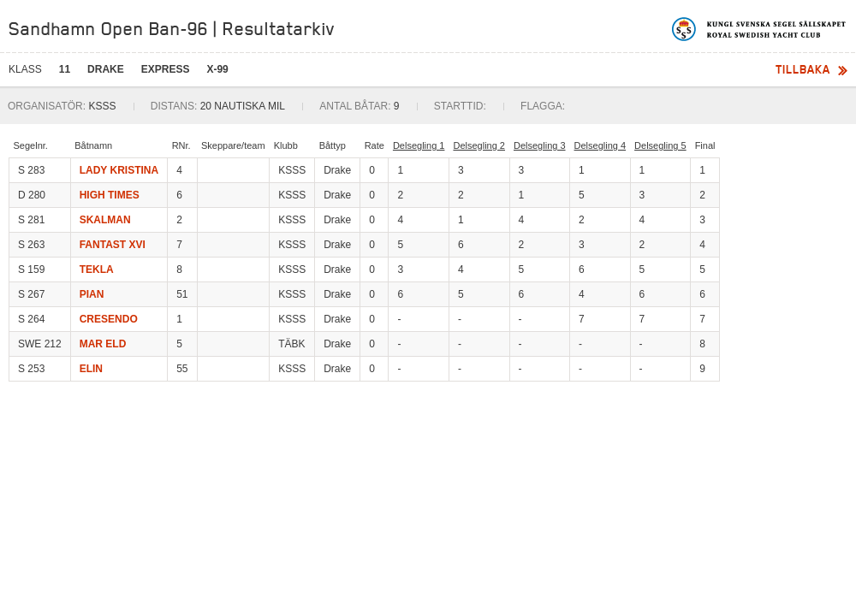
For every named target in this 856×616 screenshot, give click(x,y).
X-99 (217, 69)
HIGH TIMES (110, 195)
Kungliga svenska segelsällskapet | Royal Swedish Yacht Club (760, 29)
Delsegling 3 (540, 145)
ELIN (91, 369)
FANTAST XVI (113, 245)
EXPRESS (166, 69)
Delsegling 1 (419, 145)
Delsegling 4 (600, 145)
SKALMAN (105, 220)
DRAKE (106, 69)
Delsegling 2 (479, 145)
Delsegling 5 (660, 145)
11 (65, 69)
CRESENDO (109, 319)
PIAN (92, 294)
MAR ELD (103, 344)
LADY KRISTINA (119, 170)
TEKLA (97, 269)
